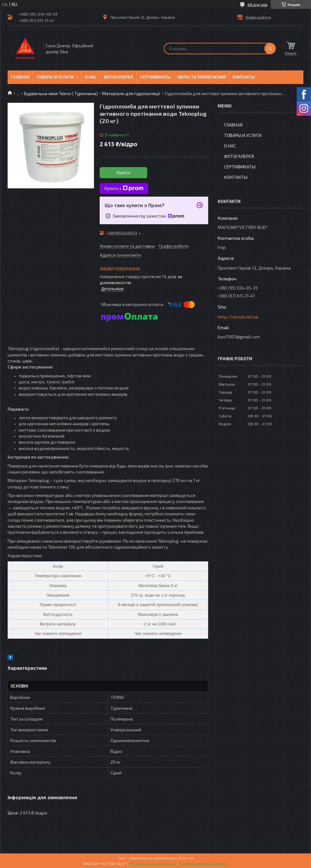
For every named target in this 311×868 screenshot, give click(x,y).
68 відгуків (258, 4)
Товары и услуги (55, 77)
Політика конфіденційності (204, 864)
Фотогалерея (118, 77)
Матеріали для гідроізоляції (131, 93)
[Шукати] (270, 49)
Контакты (244, 77)
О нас (91, 77)
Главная (20, 77)
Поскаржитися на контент (153, 864)
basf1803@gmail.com (239, 337)
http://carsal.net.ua (238, 317)
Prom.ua (186, 858)
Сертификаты (155, 77)
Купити (124, 173)
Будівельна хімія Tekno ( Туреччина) (61, 93)
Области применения (202, 77)
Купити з (124, 188)
